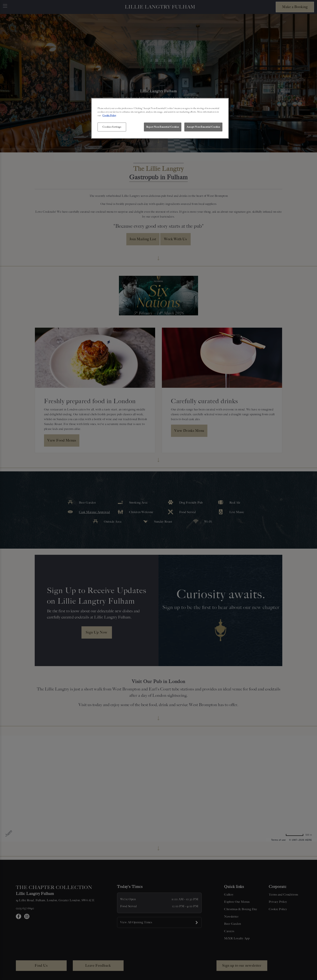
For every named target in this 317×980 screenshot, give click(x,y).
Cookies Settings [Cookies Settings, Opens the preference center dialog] (112, 127)
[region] (160, 118)
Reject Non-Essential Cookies (163, 127)
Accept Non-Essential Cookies (203, 127)
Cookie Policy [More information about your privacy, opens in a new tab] (109, 115)
